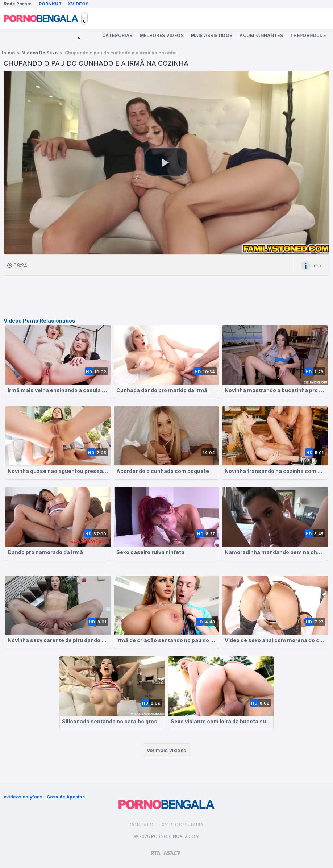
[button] (166, 162)
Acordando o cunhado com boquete (163, 471)
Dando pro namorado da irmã (45, 552)
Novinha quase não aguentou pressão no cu (58, 471)
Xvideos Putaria (182, 825)
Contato (141, 825)
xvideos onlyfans (23, 797)
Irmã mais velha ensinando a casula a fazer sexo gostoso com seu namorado (58, 390)
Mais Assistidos (212, 35)
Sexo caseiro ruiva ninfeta (150, 552)
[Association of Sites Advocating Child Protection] (172, 850)
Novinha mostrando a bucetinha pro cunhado (275, 390)
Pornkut (50, 4)
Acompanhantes (261, 35)
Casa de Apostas (66, 797)
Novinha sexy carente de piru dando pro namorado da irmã (58, 640)
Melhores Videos (162, 35)
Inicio (8, 53)
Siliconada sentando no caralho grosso (112, 721)
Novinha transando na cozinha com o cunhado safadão (275, 471)
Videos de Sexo (40, 53)
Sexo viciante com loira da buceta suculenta (221, 721)
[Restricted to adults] (156, 850)
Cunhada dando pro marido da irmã (162, 390)
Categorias (117, 35)
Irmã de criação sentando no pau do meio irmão (167, 640)
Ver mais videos (167, 750)
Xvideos (78, 4)
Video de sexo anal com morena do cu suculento (275, 640)
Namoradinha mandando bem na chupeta (275, 552)
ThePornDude (308, 35)
